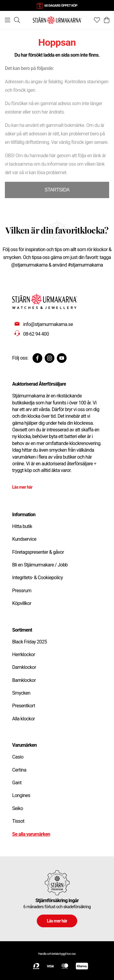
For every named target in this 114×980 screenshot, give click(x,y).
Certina (19, 770)
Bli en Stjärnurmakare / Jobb (40, 565)
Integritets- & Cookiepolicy (38, 578)
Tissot (18, 821)
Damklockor (24, 667)
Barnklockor (24, 680)
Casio (18, 757)
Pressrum (22, 591)
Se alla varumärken (31, 834)
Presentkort (24, 706)
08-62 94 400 (36, 334)
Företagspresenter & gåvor (38, 552)
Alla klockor (24, 719)
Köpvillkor (22, 603)
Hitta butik (22, 526)
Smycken (21, 693)
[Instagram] (50, 358)
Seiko (18, 808)
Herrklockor (24, 654)
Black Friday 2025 (29, 642)
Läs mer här (22, 487)
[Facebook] (37, 358)
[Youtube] (62, 358)
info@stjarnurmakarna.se (48, 324)
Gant (17, 783)
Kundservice (24, 539)
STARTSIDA (57, 190)
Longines (21, 795)
